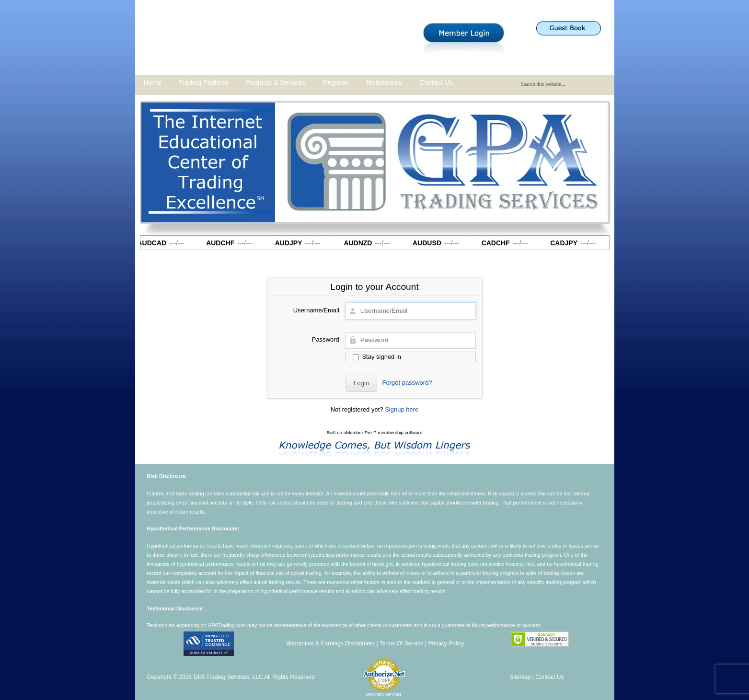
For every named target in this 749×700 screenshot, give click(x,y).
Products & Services (276, 82)
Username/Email (316, 310)
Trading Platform (203, 82)
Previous (287, 160)
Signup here (402, 409)
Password (326, 339)
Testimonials (384, 82)
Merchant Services (384, 694)
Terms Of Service (402, 643)
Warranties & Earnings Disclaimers (330, 643)
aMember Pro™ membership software (383, 432)
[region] (442, 162)
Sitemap (520, 677)
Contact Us (436, 82)
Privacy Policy (446, 643)
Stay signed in (377, 357)
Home (153, 82)
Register (335, 82)
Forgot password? (407, 383)
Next (597, 160)
